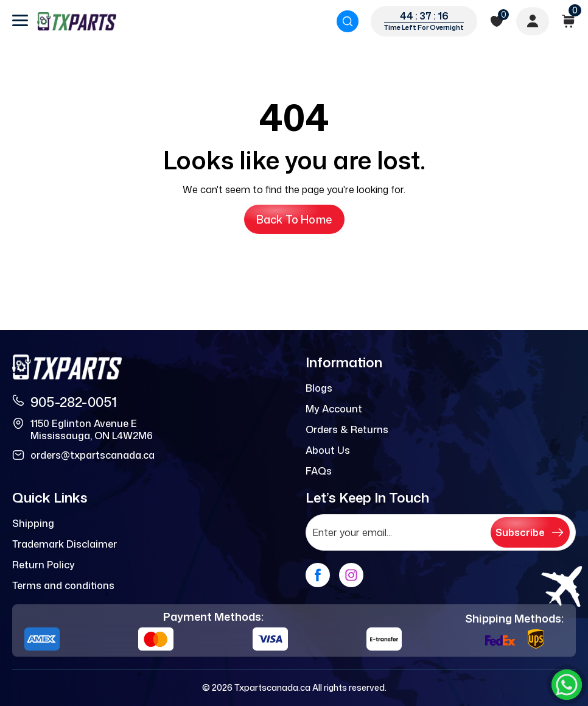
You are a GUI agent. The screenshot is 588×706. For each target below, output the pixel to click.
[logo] (77, 21)
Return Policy (44, 565)
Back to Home (294, 219)
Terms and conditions (63, 585)
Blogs (319, 388)
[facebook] (318, 575)
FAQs (319, 471)
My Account (334, 409)
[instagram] (351, 575)
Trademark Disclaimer (65, 544)
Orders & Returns (347, 429)
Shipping (33, 523)
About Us (328, 450)
